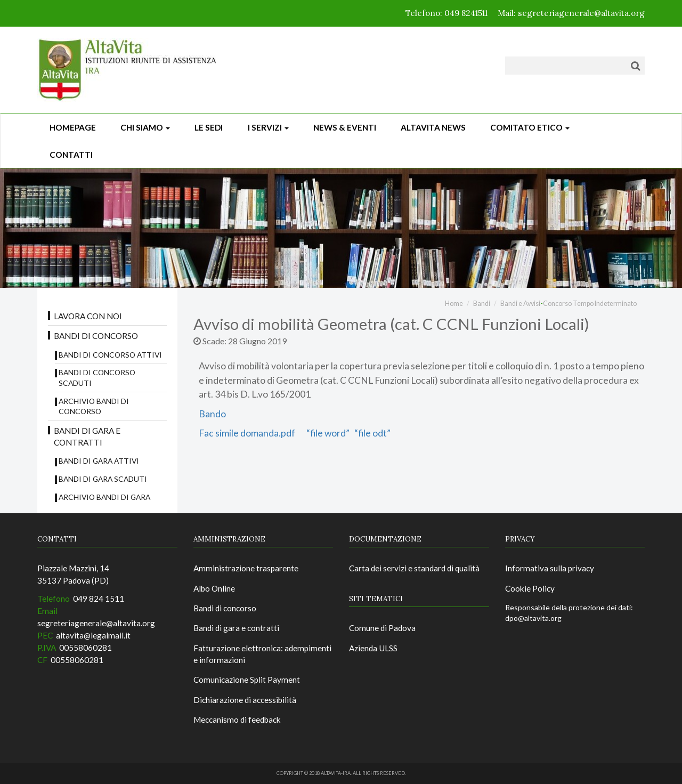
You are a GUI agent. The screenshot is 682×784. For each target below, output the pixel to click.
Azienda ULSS (373, 648)
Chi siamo (145, 127)
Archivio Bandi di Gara (104, 497)
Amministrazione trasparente (246, 568)
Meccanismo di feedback (237, 720)
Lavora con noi (88, 316)
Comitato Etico (530, 127)
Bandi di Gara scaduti (103, 479)
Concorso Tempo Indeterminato (590, 304)
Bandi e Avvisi (520, 304)
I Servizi (268, 127)
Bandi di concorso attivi (110, 355)
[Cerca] (635, 66)
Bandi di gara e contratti (87, 437)
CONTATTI (71, 155)
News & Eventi (345, 127)
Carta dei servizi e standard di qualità (414, 568)
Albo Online (214, 588)
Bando (212, 414)
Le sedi (209, 127)
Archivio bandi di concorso (94, 406)
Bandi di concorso (96, 336)
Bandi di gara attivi (99, 461)
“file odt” (372, 433)
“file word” (329, 433)
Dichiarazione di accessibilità (245, 700)
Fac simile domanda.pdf (249, 433)
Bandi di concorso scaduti (97, 378)
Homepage (73, 127)
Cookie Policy (530, 588)
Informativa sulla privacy (550, 568)
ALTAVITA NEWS (433, 127)
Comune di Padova (382, 628)
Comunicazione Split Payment (247, 680)
